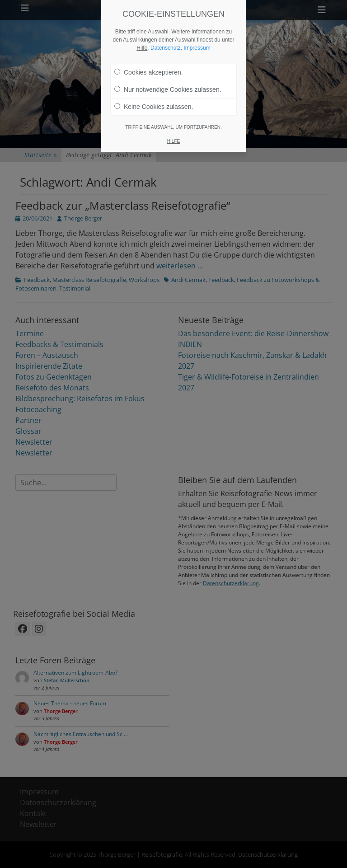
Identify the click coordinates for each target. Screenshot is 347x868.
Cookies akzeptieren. (149, 62)
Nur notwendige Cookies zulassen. (168, 79)
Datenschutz (166, 38)
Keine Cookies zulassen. (154, 96)
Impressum (197, 38)
